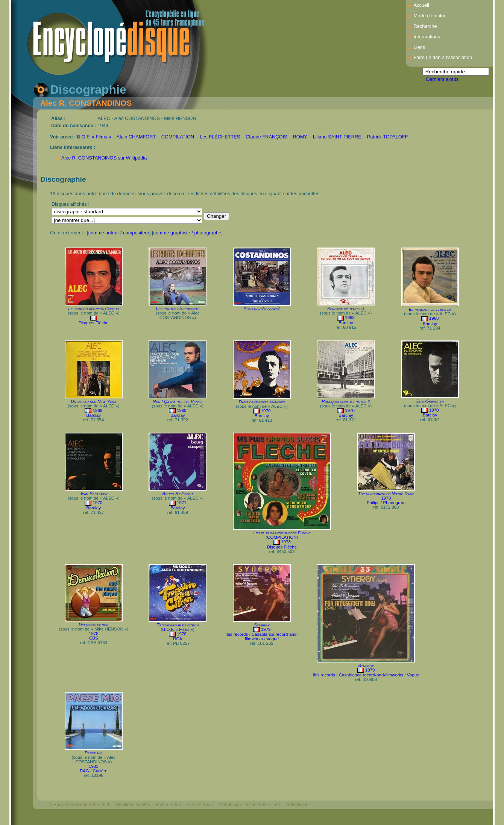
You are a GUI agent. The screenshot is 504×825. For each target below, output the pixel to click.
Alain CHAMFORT (136, 137)
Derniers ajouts (442, 79)
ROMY (300, 137)
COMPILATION (178, 137)
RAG (84, 771)
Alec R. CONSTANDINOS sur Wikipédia (104, 158)
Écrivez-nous (200, 805)
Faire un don (168, 805)
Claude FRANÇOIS (266, 137)
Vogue (272, 639)
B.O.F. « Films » (94, 137)
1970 (266, 411)
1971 (182, 503)
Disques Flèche (93, 323)
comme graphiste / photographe (187, 233)
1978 (386, 498)
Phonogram (394, 503)
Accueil (421, 5)
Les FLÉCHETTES (220, 137)
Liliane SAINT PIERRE (337, 137)
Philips (373, 503)
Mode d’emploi (429, 16)
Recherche (425, 26)
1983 (94, 766)
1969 (98, 410)
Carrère (100, 771)
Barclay (346, 323)
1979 (266, 629)
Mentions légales (133, 805)
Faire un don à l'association (443, 57)
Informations (427, 37)
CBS (94, 638)
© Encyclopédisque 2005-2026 (80, 805)
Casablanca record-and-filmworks (371, 675)
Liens (420, 47)
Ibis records (237, 634)
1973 (286, 542)
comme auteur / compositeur (119, 233)
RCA (178, 639)
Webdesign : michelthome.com (249, 805)
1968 (350, 318)
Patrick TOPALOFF (388, 137)
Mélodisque (297, 805)
